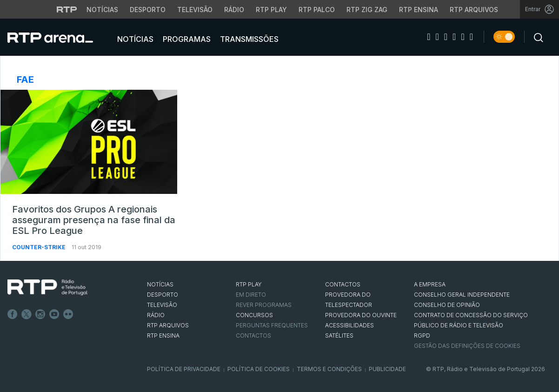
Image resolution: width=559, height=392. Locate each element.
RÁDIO (156, 315)
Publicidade (387, 369)
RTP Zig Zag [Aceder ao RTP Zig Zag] (367, 10)
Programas (186, 39)
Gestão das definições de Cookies (467, 346)
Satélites (339, 336)
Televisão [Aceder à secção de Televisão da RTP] (195, 10)
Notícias (134, 39)
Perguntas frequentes (272, 325)
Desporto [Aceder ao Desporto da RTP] (148, 10)
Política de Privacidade (184, 369)
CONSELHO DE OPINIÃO (447, 305)
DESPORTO (163, 295)
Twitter (27, 314)
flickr (68, 314)
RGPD (422, 336)
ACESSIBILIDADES (349, 325)
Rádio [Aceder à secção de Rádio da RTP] (234, 10)
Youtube (54, 314)
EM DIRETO (251, 295)
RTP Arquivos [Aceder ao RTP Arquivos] (474, 10)
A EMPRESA (430, 284)
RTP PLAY (249, 284)
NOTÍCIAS (160, 284)
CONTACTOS (343, 284)
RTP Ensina (163, 336)
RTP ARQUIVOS (168, 325)
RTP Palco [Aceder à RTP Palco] (317, 10)
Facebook (13, 314)
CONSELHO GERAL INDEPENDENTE (462, 295)
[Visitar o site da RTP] (67, 9)
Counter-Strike (40, 247)
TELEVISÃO (162, 305)
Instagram (40, 314)
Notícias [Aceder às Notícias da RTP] (102, 10)
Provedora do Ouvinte (361, 315)
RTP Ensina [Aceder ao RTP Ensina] (419, 10)
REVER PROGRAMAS (264, 305)
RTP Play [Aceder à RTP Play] (271, 10)
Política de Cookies (259, 369)
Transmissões (248, 39)
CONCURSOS (254, 315)
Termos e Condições (329, 369)
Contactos (253, 336)
